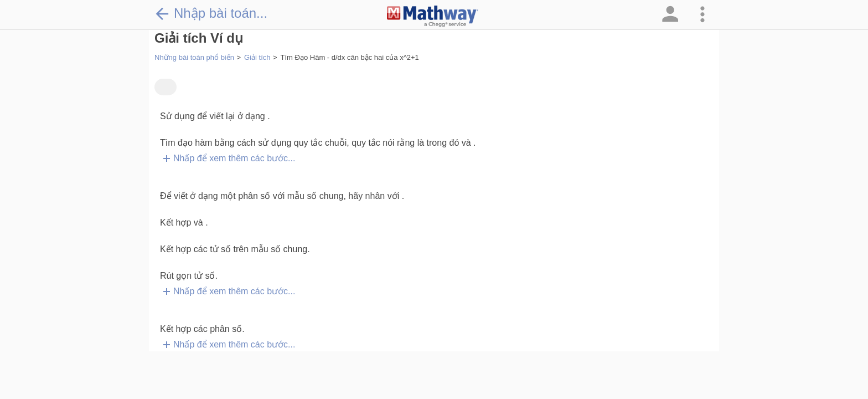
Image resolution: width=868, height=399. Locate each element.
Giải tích (257, 57)
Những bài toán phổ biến (194, 57)
